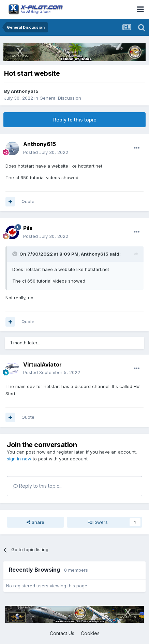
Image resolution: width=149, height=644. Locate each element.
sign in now (19, 459)
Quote (28, 201)
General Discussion (60, 98)
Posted (46, 152)
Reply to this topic (75, 120)
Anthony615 (25, 91)
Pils (28, 228)
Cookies (90, 633)
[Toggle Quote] (15, 254)
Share (35, 522)
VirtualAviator (42, 364)
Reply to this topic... (38, 486)
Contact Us (62, 633)
